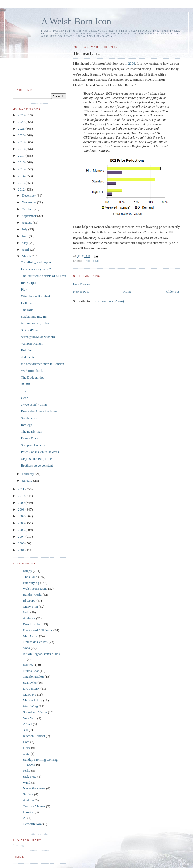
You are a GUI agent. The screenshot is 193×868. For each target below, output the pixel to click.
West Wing (30, 706)
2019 (22, 142)
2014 (22, 176)
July (25, 229)
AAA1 (28, 724)
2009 (22, 503)
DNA (27, 748)
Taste (24, 391)
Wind (27, 782)
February (28, 474)
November (29, 202)
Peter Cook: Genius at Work (40, 452)
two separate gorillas (35, 323)
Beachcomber (32, 624)
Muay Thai (30, 606)
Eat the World (32, 595)
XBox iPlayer (30, 330)
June (25, 236)
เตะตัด (25, 384)
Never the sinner (34, 788)
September (30, 216)
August (27, 222)
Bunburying (31, 583)
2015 (22, 169)
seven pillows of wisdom (38, 337)
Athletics (29, 618)
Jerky (27, 770)
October (28, 209)
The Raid (27, 310)
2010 (22, 496)
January (28, 480)
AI (25, 818)
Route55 (29, 665)
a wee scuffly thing (34, 404)
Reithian (27, 350)
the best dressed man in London (42, 364)
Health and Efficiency (38, 630)
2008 (22, 509)
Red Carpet (29, 283)
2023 (22, 115)
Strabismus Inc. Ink (34, 316)
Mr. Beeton (31, 636)
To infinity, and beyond (37, 262)
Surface (28, 794)
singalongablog (33, 677)
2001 (22, 550)
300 (26, 730)
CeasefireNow (33, 824)
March (27, 256)
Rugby (28, 571)
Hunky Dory (29, 438)
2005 (22, 530)
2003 (22, 543)
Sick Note (30, 776)
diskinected (29, 357)
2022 (22, 122)
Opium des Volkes (35, 642)
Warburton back (32, 371)
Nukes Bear (31, 671)
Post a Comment (82, 284)
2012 (22, 189)
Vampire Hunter (32, 344)
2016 (22, 162)
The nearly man (32, 432)
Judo (26, 612)
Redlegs (26, 425)
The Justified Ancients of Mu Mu (43, 276)
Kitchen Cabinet (34, 736)
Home (128, 291)
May (25, 243)
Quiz (26, 754)
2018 (22, 149)
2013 (22, 183)
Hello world (29, 303)
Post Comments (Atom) (108, 301)
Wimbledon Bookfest (35, 296)
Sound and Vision (35, 712)
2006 (132, 63)
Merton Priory (33, 700)
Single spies (29, 418)
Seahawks (30, 683)
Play (24, 289)
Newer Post (81, 291)
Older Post (173, 291)
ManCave (30, 694)
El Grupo (29, 600)
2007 (22, 516)
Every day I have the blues (39, 411)
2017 (22, 156)
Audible (28, 800)
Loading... (19, 845)
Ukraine (28, 812)
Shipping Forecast (33, 445)
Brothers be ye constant (37, 465)
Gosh (24, 398)
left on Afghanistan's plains (41, 654)
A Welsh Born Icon (76, 21)
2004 (22, 536)
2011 (22, 489)
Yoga (26, 648)
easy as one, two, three (36, 459)
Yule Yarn (30, 718)
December (29, 195)
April (26, 250)
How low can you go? (36, 269)
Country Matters (34, 806)
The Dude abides (32, 377)
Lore (26, 742)
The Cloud (95, 261)
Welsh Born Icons (35, 589)
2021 (22, 128)
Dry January (31, 688)
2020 (22, 135)
